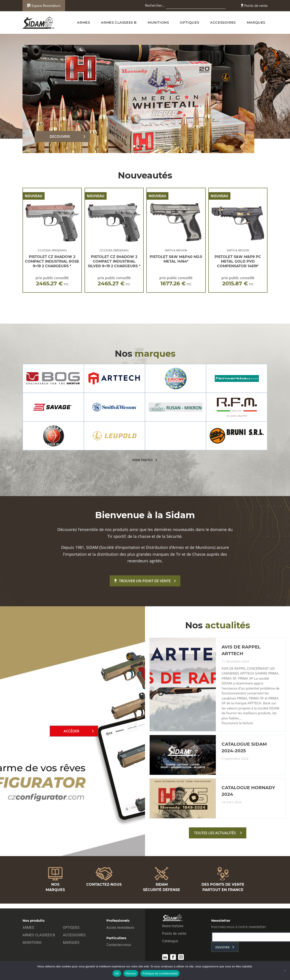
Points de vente (254, 6)
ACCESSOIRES (223, 22)
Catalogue (170, 941)
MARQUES (256, 22)
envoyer (222, 947)
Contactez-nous (119, 945)
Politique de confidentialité (160, 973)
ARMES (83, 22)
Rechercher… (155, 5)
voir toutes (143, 460)
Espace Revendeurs (44, 6)
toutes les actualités (215, 833)
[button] (134, 146)
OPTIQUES (189, 22)
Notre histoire (173, 926)
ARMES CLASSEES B (119, 22)
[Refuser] (284, 971)
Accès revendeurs (120, 928)
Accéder (71, 731)
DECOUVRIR (60, 136)
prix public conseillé (52, 281)
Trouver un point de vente (143, 581)
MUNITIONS (158, 22)
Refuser (131, 973)
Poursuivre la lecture (237, 723)
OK (117, 973)
